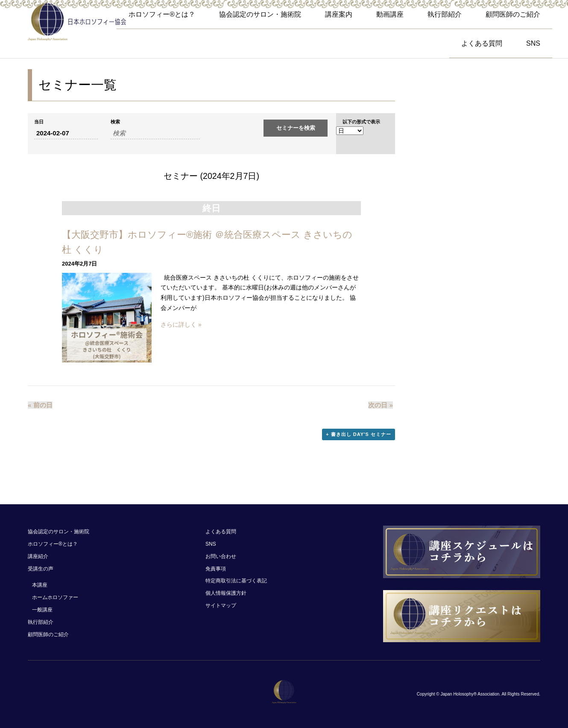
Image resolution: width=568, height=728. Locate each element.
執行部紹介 (445, 14)
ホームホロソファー (55, 597)
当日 (39, 122)
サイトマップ (221, 605)
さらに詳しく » (181, 325)
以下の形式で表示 (361, 122)
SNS (533, 43)
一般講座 (42, 610)
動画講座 (390, 14)
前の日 (40, 405)
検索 (115, 122)
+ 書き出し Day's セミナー (359, 434)
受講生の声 (41, 569)
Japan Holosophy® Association (470, 694)
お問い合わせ (221, 556)
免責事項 (216, 569)
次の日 (381, 405)
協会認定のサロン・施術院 (260, 14)
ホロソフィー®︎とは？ (162, 14)
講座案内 (339, 14)
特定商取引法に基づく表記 (236, 581)
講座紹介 (38, 556)
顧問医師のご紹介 (513, 14)
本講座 (40, 585)
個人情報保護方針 (226, 593)
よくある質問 (482, 43)
